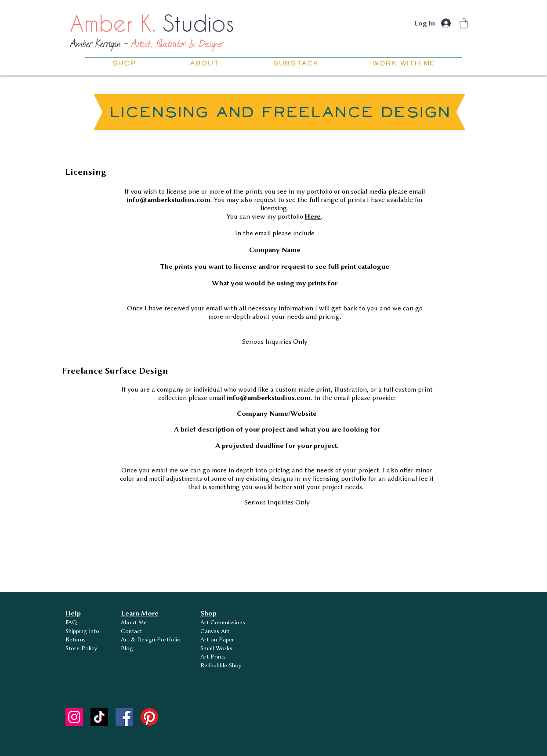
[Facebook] (124, 717)
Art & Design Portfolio (151, 639)
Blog (127, 648)
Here (313, 216)
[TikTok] (99, 717)
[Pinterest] (149, 717)
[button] (464, 23)
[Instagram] (74, 717)
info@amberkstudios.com (168, 200)
